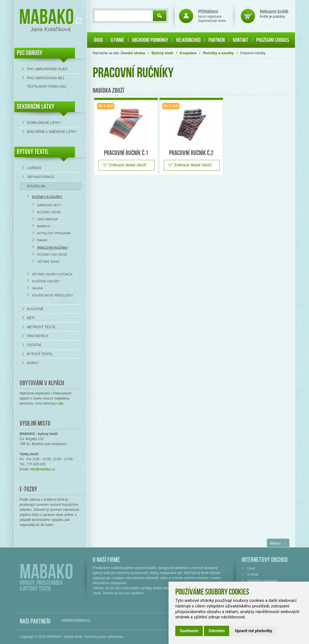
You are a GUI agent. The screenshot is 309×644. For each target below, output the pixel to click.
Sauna (37, 288)
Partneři (217, 40)
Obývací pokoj (40, 177)
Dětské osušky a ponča (52, 274)
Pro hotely (38, 336)
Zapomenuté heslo (212, 21)
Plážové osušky (46, 281)
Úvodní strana (133, 53)
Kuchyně (35, 309)
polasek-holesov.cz (76, 620)
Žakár (42, 240)
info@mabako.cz (43, 469)
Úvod (98, 40)
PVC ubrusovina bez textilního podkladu (47, 82)
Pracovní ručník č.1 (126, 153)
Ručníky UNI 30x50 (52, 255)
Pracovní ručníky (53, 248)
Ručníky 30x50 (49, 212)
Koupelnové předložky (53, 295)
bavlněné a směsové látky (52, 132)
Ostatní (34, 345)
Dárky (33, 363)
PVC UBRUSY (30, 53)
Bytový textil (33, 152)
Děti (31, 318)
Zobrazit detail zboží (128, 165)
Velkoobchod (188, 40)
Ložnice (34, 168)
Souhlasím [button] (189, 631)
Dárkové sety (49, 205)
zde (60, 403)
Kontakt (241, 40)
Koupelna (36, 186)
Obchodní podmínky (150, 40)
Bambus (44, 226)
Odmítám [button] (217, 631)
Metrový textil (41, 327)
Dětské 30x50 (48, 262)
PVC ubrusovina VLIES (47, 69)
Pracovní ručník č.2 (191, 153)
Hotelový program (54, 233)
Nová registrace (210, 17)
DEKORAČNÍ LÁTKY (36, 107)
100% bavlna (47, 219)
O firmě (117, 40)
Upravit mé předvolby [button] (254, 631)
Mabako (46, 18)
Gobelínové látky (44, 123)
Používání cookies (273, 40)
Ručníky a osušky (47, 197)
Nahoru (275, 543)
